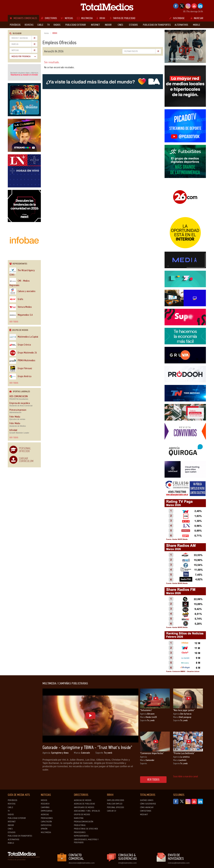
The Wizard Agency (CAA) (22, 272)
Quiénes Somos (147, 800)
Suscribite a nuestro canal (186, 776)
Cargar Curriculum (26, 460)
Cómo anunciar (147, 807)
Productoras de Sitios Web (86, 829)
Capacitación (46, 822)
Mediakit (144, 815)
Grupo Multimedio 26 (23, 353)
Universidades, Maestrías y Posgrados (86, 841)
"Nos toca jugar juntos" (184, 710)
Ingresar (197, 18)
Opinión (44, 829)
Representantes (81, 836)
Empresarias (47, 811)
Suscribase (177, 18)
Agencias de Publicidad (84, 804)
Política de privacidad (17, 860)
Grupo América (20, 377)
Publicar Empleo (115, 804)
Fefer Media (15, 417)
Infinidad (13, 430)
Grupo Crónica (20, 345)
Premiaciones (47, 818)
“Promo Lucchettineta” (184, 753)
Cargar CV (112, 811)
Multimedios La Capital (24, 337)
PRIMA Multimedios (22, 361)
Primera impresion (18, 410)
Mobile (11, 843)
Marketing (79, 818)
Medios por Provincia (24, 56)
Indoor (11, 825)
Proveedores (80, 832)
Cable (10, 807)
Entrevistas (46, 825)
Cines (10, 829)
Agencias (45, 815)
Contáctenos (146, 811)
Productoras (80, 825)
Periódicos (12, 800)
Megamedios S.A (21, 315)
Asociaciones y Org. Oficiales (87, 811)
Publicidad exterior (17, 818)
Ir (35, 38)
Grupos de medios (82, 815)
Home (47, 33)
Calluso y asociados (22, 291)
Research (45, 804)
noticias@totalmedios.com (179, 863)
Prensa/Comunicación (84, 822)
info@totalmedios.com (127, 863)
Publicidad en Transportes (20, 836)
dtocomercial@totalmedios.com (81, 863)
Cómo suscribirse (148, 804)
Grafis (16, 299)
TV (9, 811)
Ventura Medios (21, 307)
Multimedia (46, 832)
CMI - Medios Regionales (20, 282)
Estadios (12, 832)
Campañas (45, 807)
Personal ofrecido (115, 807)
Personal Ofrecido (25, 450)
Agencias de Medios (83, 800)
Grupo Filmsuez (21, 369)
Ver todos (14, 322)
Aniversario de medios (84, 807)
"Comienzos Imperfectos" (152, 753)
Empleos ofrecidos (116, 800)
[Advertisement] (21, 732)
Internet (12, 822)
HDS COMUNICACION (19, 396)
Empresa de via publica (20, 403)
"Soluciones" (146, 710)
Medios (44, 800)
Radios (11, 815)
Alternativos (14, 840)
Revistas (12, 804)
